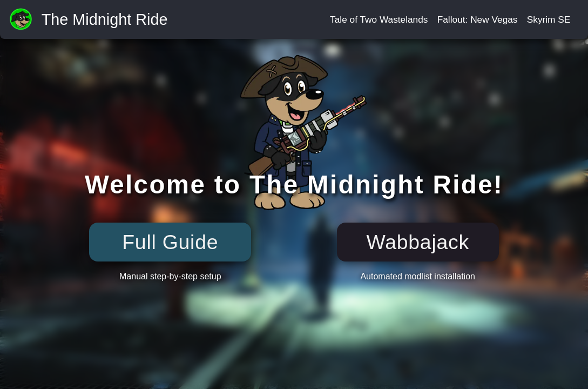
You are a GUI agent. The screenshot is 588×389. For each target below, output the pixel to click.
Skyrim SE (549, 19)
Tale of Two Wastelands (379, 19)
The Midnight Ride (105, 20)
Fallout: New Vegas (478, 19)
